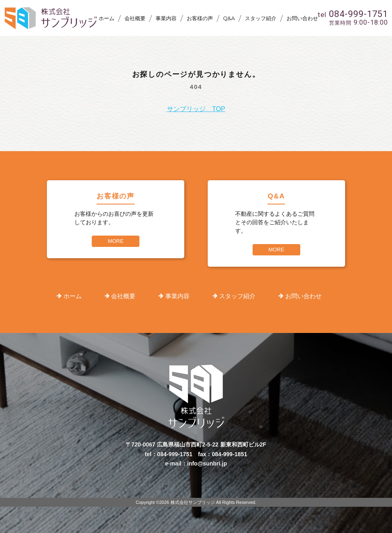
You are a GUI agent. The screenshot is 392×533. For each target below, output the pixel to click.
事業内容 (166, 18)
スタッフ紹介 (261, 18)
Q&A (229, 18)
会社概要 (135, 18)
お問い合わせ (302, 18)
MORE (116, 241)
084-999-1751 (175, 454)
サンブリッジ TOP (196, 109)
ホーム (106, 18)
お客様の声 (200, 18)
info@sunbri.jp (207, 463)
